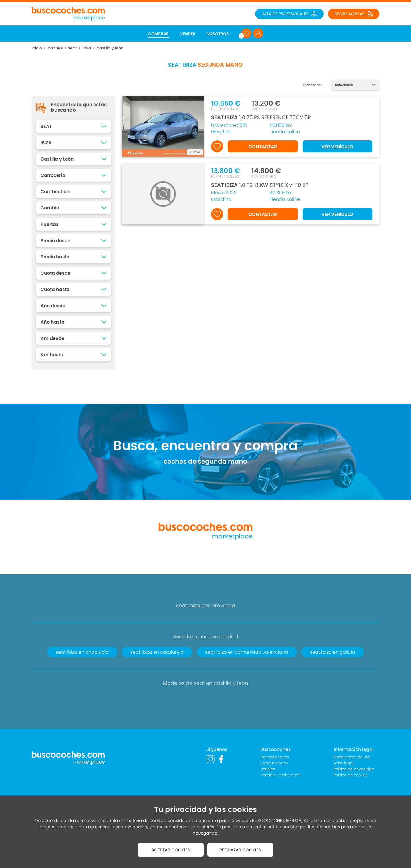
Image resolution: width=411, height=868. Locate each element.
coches (55, 48)
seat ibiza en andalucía (82, 652)
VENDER (188, 34)
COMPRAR (158, 34)
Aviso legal (343, 763)
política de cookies (320, 827)
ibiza (87, 48)
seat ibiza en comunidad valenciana (247, 652)
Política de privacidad (354, 769)
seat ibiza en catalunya (157, 652)
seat (72, 48)
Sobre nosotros (274, 763)
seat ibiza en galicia (333, 652)
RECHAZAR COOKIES (240, 850)
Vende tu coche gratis (281, 775)
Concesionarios (275, 757)
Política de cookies (351, 775)
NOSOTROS (218, 34)
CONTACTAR (263, 147)
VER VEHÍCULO (337, 147)
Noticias (268, 769)
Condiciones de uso (352, 757)
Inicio (37, 48)
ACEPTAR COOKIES (171, 850)
